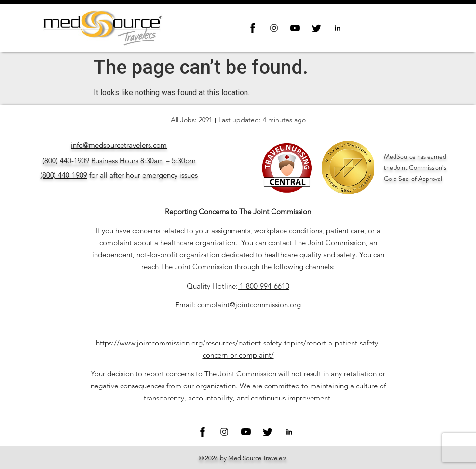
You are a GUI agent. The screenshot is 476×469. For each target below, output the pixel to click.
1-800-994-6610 (265, 286)
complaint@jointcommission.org (249, 305)
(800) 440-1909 (66, 160)
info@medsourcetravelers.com (119, 145)
